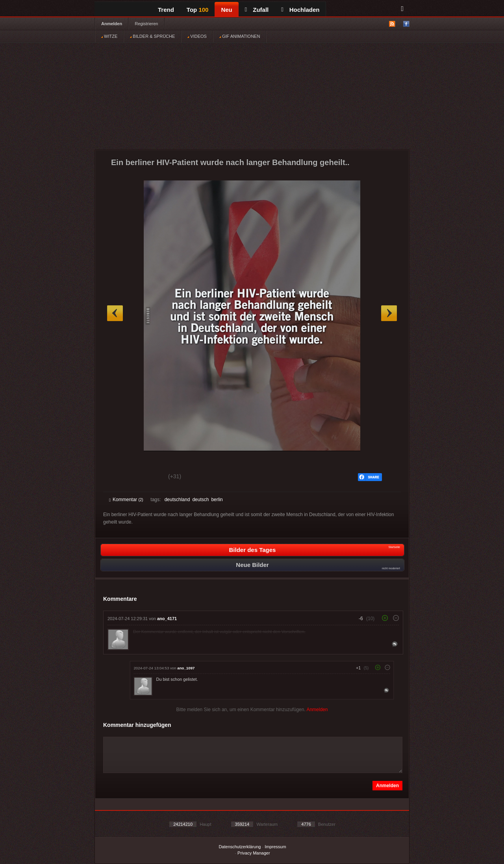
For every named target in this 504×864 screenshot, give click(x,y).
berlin (217, 500)
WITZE (109, 36)
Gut (118, 478)
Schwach (147, 478)
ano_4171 (167, 619)
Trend (166, 10)
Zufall (257, 10)
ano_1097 (186, 668)
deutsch (200, 500)
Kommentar (126, 500)
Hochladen (300, 10)
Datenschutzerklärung (240, 847)
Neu (226, 10)
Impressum (275, 847)
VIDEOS (197, 36)
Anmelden (112, 24)
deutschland (177, 500)
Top (198, 10)
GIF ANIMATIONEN (240, 36)
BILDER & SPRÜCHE (152, 36)
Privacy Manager (254, 853)
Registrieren (146, 24)
